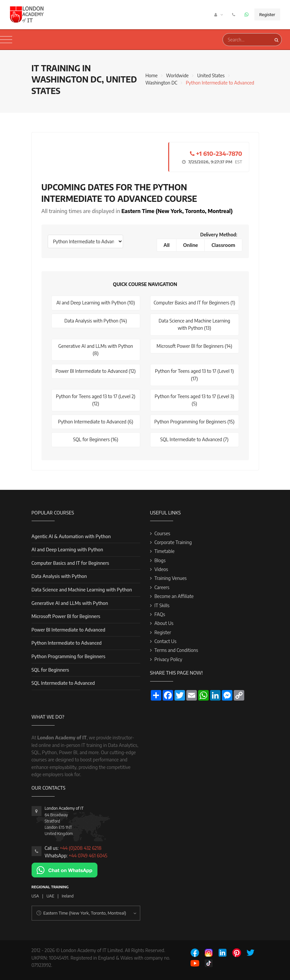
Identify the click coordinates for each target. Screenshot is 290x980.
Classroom (223, 245)
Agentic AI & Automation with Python (71, 536)
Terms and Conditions (176, 650)
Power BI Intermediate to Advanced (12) (96, 371)
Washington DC (161, 83)
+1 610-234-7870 (216, 153)
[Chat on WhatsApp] (65, 869)
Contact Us (165, 641)
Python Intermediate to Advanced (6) (95, 422)
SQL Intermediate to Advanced (63, 683)
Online (190, 245)
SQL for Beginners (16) (96, 439)
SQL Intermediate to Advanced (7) (194, 439)
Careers (162, 587)
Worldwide (177, 75)
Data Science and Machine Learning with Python (82, 590)
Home (152, 75)
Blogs (160, 560)
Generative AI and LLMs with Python (70, 603)
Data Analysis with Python (59, 576)
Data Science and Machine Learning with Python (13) (194, 324)
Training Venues (171, 578)
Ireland (68, 896)
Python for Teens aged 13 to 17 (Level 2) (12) (96, 400)
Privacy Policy (168, 659)
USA (35, 896)
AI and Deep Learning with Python (67, 550)
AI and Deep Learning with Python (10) (96, 303)
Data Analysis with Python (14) (95, 321)
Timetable (164, 551)
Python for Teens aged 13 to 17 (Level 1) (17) (195, 375)
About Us (164, 623)
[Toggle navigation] (6, 40)
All (167, 245)
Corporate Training (173, 542)
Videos (161, 569)
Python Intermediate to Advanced (67, 643)
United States (211, 75)
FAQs (160, 614)
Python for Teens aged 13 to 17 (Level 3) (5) (195, 400)
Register (267, 14)
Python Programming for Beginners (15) (195, 422)
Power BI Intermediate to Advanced (68, 630)
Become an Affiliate (174, 596)
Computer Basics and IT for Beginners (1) (195, 303)
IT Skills (162, 605)
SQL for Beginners (50, 670)
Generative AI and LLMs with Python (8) (96, 350)
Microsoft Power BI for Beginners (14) (195, 346)
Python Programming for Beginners (68, 656)
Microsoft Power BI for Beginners (66, 616)
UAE (50, 896)
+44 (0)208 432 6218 (80, 848)
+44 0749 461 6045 (88, 856)
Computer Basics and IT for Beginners (70, 563)
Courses (162, 533)
